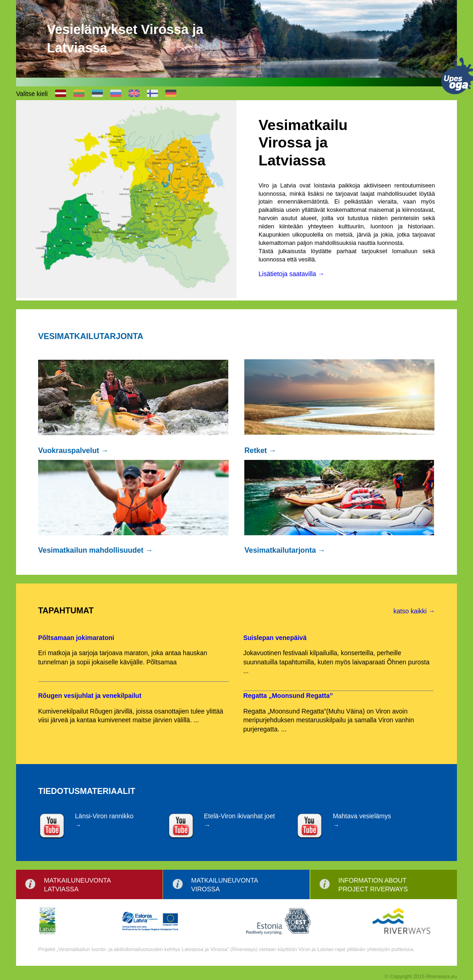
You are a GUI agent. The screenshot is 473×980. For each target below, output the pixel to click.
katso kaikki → (414, 611)
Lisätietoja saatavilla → (291, 274)
